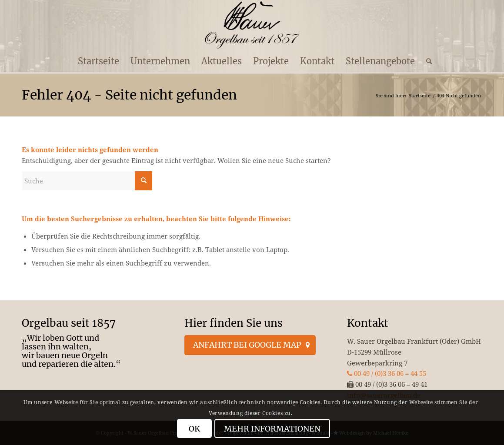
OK (194, 429)
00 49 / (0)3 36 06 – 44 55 (387, 373)
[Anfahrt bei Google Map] (250, 345)
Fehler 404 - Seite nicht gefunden (129, 95)
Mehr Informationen (272, 429)
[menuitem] (98, 61)
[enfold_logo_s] (252, 25)
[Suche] (426, 61)
